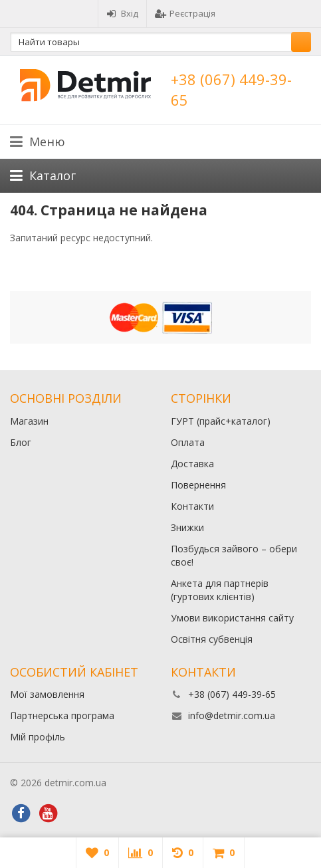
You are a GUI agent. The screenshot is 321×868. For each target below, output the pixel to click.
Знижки (187, 527)
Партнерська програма (62, 715)
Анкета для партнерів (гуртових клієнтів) (220, 590)
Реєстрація (185, 13)
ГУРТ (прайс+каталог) (221, 421)
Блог (21, 442)
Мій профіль (38, 737)
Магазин (29, 421)
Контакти (192, 506)
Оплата (188, 442)
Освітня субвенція (212, 639)
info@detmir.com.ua (232, 715)
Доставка (192, 464)
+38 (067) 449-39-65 (232, 694)
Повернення (198, 485)
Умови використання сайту (232, 618)
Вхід (122, 13)
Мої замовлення (47, 694)
